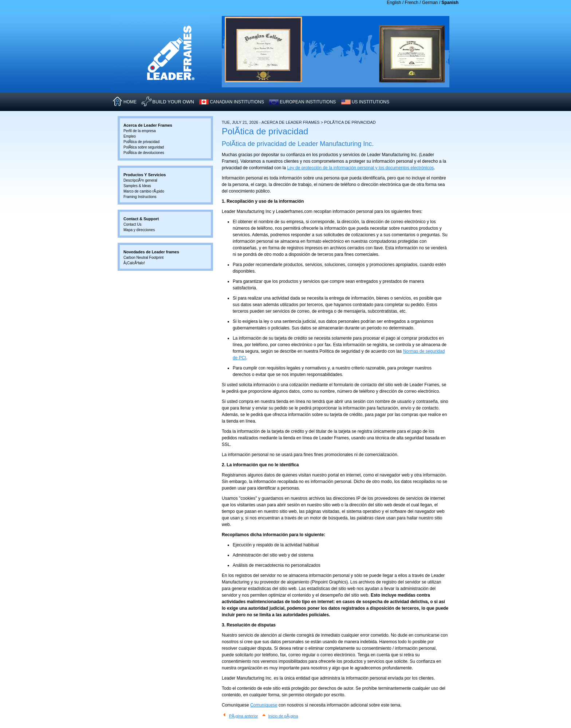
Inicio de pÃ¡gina (283, 716)
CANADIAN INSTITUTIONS (237, 102)
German (430, 3)
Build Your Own (173, 102)
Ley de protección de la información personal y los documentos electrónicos (360, 168)
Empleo (130, 136)
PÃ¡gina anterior (244, 716)
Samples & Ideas (137, 186)
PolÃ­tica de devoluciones (144, 153)
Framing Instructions (140, 197)
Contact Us (132, 224)
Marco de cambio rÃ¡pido (144, 191)
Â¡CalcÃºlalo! (134, 263)
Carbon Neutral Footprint (143, 258)
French (412, 3)
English (394, 3)
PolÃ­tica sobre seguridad (144, 147)
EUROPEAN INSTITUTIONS (308, 102)
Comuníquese (264, 705)
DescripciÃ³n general (140, 180)
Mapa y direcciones (139, 230)
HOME (130, 102)
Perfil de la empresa (140, 131)
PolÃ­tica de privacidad (141, 142)
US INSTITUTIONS (371, 102)
